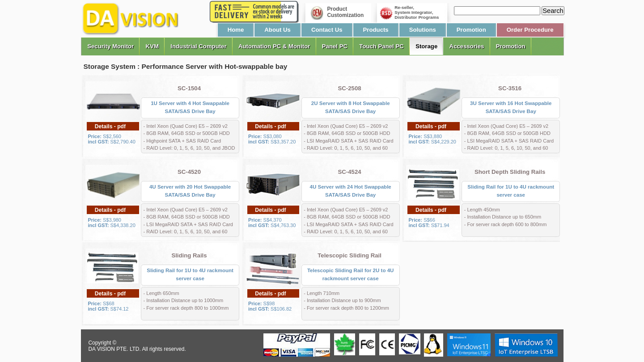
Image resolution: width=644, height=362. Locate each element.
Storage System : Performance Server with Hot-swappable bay (186, 66)
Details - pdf (110, 126)
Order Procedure (530, 30)
